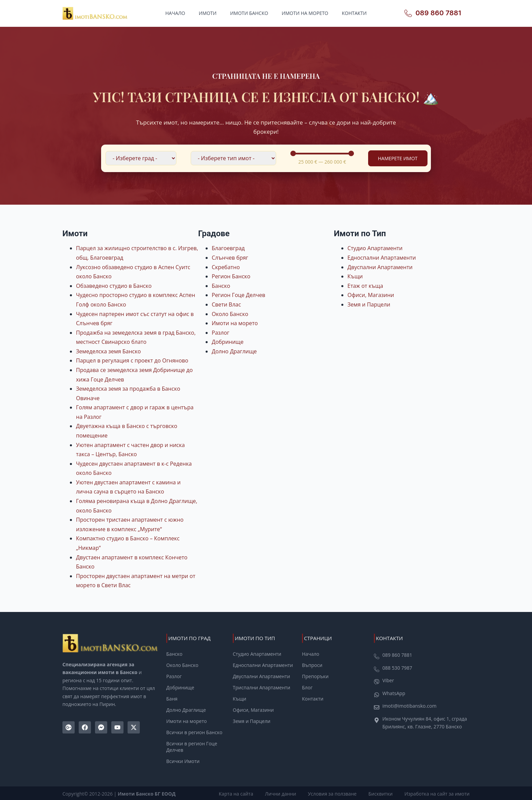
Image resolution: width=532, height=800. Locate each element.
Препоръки (315, 676)
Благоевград (228, 248)
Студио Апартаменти (375, 248)
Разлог (221, 333)
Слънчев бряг (230, 258)
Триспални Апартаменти (261, 687)
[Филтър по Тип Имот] (233, 158)
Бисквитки (382, 793)
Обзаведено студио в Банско (114, 286)
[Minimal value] (322, 153)
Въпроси (312, 665)
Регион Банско (231, 276)
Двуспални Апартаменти (380, 267)
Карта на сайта (240, 793)
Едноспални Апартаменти (382, 258)
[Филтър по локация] (141, 158)
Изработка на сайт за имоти (437, 793)
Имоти (208, 13)
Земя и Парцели (369, 304)
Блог (307, 687)
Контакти (354, 13)
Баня (172, 699)
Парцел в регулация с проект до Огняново (132, 360)
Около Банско (230, 314)
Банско (221, 286)
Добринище (228, 342)
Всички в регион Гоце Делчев (192, 746)
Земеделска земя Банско (108, 351)
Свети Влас (226, 304)
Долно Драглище (234, 351)
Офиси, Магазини (371, 295)
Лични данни (283, 793)
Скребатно (226, 267)
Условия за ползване (334, 793)
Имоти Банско (249, 13)
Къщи (355, 276)
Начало (175, 13)
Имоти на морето (305, 13)
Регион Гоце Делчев (239, 295)
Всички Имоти (183, 760)
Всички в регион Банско (194, 732)
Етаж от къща (365, 286)
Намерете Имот (398, 158)
